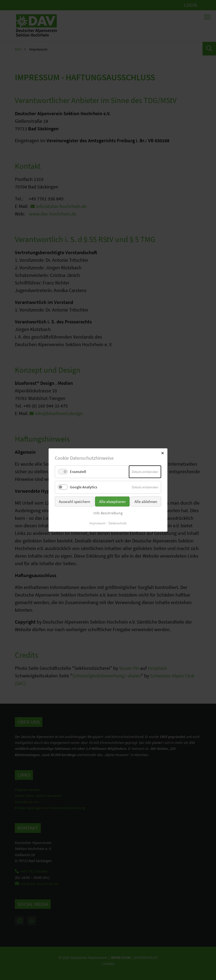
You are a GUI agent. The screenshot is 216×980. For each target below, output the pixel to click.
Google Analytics (84, 487)
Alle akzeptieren (112, 501)
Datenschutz (118, 523)
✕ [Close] (163, 453)
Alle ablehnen (146, 501)
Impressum (97, 523)
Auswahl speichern (75, 501)
